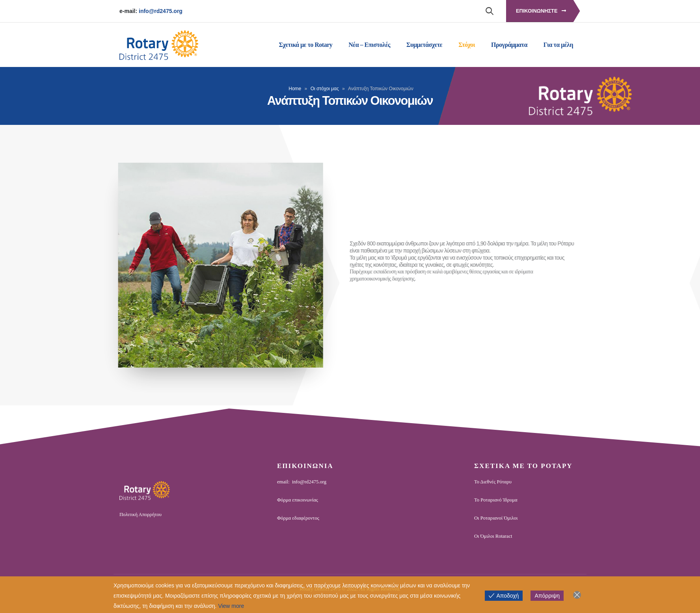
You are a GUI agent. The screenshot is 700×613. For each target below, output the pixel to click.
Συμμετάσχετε (424, 45)
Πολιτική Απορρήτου (141, 515)
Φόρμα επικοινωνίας (298, 500)
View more (231, 606)
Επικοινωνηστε (541, 11)
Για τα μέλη (558, 45)
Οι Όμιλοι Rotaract (493, 536)
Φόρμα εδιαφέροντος (298, 518)
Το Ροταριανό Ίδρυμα (496, 500)
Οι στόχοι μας (325, 89)
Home (295, 89)
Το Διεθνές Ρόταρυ (493, 482)
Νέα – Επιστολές (369, 45)
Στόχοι (467, 45)
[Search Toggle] (489, 11)
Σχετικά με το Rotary (306, 45)
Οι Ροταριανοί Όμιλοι (496, 518)
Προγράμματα (509, 45)
